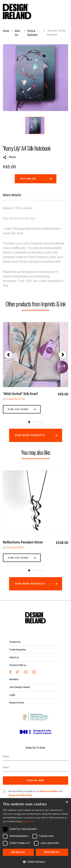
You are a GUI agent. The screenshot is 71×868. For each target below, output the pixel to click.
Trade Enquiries (18, 650)
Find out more (18, 409)
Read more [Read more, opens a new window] (28, 821)
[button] (9, 355)
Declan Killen (15, 547)
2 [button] (34, 422)
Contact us (15, 642)
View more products (30, 435)
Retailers (14, 679)
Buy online (28, 179)
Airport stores (17, 703)
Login (12, 695)
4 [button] (42, 422)
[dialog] (35, 833)
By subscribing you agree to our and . (35, 793)
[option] (35, 365)
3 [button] (38, 422)
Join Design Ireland (20, 687)
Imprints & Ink (16, 399)
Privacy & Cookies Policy (20, 795)
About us (14, 657)
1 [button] (29, 422)
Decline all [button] (52, 852)
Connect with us (18, 665)
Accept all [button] (18, 852)
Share (12, 157)
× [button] (67, 802)
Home (6, 31)
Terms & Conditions (49, 791)
